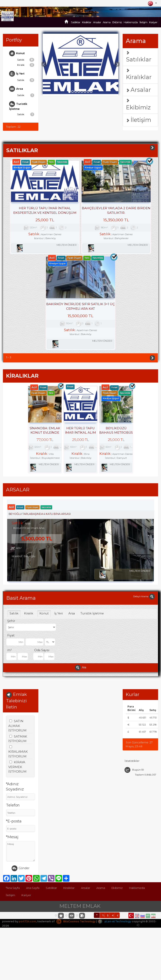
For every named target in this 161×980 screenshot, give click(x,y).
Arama (107, 22)
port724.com (27, 918)
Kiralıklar (87, 22)
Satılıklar (76, 22)
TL (103, 912)
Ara (81, 664)
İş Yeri (17, 74)
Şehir (11, 617)
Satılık (26, 60)
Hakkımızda (131, 22)
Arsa (16, 89)
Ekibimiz (117, 22)
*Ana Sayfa (13, 885)
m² (10, 647)
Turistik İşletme (18, 106)
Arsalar (97, 22)
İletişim (143, 22)
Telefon (13, 802)
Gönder (21, 865)
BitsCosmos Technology (76, 918)
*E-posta (14, 818)
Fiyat (11, 632)
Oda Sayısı (42, 647)
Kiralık (26, 65)
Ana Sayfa (33, 885)
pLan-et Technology (115, 918)
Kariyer (153, 22)
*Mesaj (12, 834)
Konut (17, 53)
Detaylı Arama (144, 593)
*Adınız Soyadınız (15, 784)
